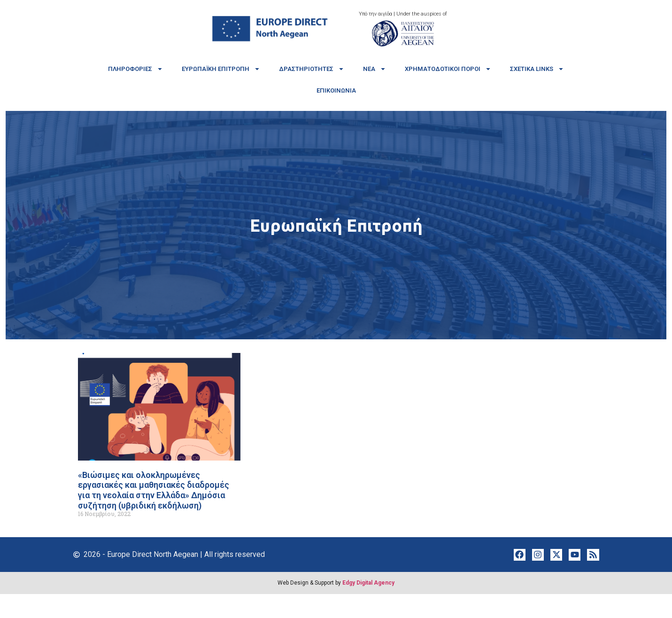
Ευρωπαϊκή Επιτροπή (221, 69)
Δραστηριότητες (312, 69)
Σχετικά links (537, 69)
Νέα (375, 69)
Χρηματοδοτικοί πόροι (448, 69)
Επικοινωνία (336, 90)
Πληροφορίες (135, 69)
